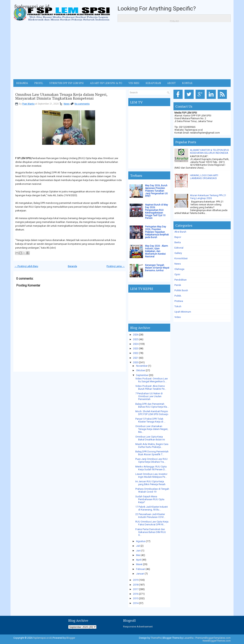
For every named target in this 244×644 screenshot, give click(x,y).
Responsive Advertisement (138, 627)
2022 (136, 353)
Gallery (178, 253)
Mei (138, 555)
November (142, 366)
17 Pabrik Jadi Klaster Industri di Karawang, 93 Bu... (152, 508)
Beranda (72, 266)
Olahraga (179, 269)
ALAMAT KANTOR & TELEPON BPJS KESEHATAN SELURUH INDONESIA (209, 151)
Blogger (71, 638)
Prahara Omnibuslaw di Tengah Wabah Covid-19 (152, 490)
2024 (136, 344)
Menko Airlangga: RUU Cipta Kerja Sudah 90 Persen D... (151, 468)
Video (178, 317)
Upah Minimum (183, 312)
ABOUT (171, 83)
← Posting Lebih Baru (26, 266)
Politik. (178, 296)
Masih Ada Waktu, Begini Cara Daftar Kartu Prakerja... (152, 446)
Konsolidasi (181, 258)
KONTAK (187, 83)
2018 (136, 585)
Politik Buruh (181, 290)
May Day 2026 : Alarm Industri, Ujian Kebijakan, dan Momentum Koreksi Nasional (157, 251)
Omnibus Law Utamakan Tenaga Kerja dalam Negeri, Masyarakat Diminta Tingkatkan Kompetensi (61, 96)
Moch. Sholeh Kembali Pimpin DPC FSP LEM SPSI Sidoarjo (152, 413)
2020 (136, 362)
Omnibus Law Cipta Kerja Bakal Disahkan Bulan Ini (150, 438)
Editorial (179, 248)
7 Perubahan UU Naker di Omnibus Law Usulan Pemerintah (149, 396)
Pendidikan (181, 280)
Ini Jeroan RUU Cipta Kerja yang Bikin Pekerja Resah (150, 483)
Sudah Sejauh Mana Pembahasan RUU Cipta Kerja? (150, 499)
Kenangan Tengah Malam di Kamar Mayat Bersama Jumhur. (157, 268)
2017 (136, 589)
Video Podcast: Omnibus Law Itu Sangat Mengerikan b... (152, 380)
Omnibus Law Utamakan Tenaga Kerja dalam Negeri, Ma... (152, 429)
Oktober (141, 370)
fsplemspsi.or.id (32, 6)
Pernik (178, 285)
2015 (136, 598)
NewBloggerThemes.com (217, 641)
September (142, 375)
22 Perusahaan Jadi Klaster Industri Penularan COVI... (150, 516)
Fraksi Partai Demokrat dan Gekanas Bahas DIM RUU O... (151, 532)
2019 (136, 580)
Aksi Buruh (180, 232)
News (67, 104)
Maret (139, 564)
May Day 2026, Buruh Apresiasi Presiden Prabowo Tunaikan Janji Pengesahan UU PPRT (156, 191)
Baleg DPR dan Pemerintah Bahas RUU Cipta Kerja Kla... (152, 405)
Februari (141, 569)
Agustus (141, 541)
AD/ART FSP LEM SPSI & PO (106, 83)
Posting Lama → (116, 266)
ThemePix (156, 638)
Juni (138, 551)
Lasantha (188, 638)
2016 (136, 594)
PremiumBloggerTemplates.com (213, 638)
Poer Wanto (28, 104)
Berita (178, 242)
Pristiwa (179, 301)
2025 (136, 339)
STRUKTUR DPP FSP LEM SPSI (67, 83)
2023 (136, 348)
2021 (136, 358)
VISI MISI (134, 83)
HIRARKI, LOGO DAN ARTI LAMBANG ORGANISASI (204, 177)
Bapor (178, 237)
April (139, 560)
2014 (136, 603)
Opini (177, 274)
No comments (82, 104)
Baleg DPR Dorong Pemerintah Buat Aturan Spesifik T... (152, 453)
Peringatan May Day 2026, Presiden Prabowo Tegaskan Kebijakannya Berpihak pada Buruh (157, 232)
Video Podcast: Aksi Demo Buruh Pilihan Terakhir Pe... (151, 387)
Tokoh (178, 306)
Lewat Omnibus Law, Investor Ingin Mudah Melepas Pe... (151, 475)
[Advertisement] (122, 51)
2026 (136, 335)
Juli (138, 546)
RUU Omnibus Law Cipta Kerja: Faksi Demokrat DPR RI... (152, 523)
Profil (39, 83)
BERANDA (22, 83)
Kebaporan (153, 83)
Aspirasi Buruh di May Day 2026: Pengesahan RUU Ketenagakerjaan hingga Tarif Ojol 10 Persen (157, 211)
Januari (140, 574)
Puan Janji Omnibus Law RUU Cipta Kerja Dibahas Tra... (151, 460)
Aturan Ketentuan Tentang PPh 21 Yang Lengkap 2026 (208, 197)
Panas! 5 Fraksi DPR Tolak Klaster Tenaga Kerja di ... (150, 420)
